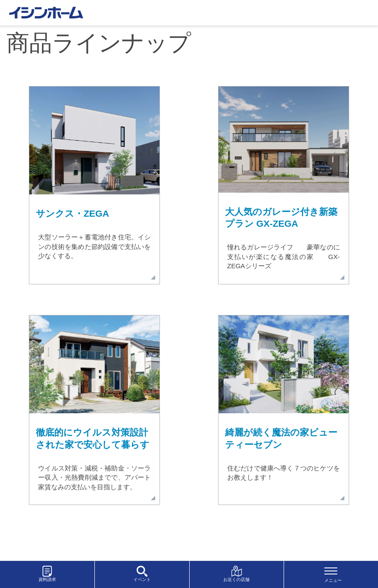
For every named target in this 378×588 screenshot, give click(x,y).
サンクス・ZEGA (72, 213)
